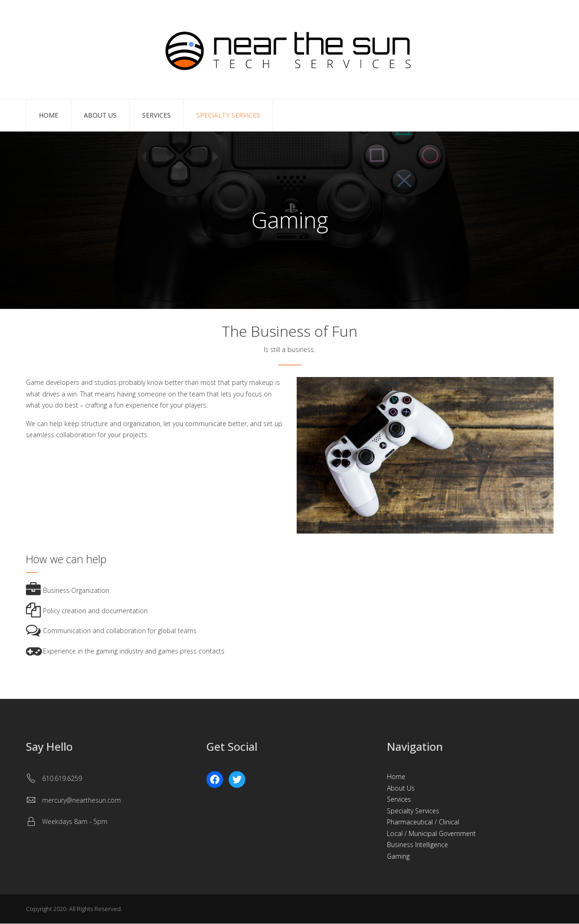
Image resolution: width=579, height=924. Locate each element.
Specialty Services (228, 115)
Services (156, 115)
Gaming (398, 856)
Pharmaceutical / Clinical (423, 822)
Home (49, 115)
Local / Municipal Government (431, 833)
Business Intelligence (417, 845)
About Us (100, 115)
